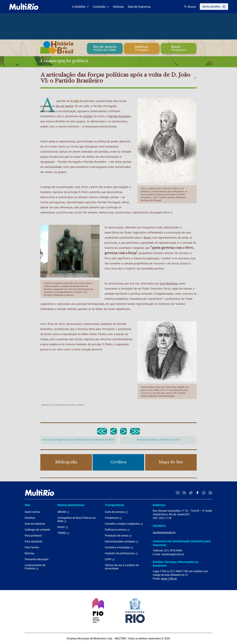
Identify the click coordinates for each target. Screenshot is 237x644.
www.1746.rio (169, 579)
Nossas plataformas (71, 505)
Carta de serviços (116, 512)
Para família (32, 547)
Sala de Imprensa (139, 7)
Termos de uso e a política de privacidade (122, 567)
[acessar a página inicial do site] (24, 7)
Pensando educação (37, 559)
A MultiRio (80, 7)
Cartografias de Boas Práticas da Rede (77, 520)
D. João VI (76, 101)
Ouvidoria (159, 526)
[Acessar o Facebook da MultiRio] (197, 493)
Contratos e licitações (119, 547)
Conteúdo (101, 7)
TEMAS (63, 533)
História (45, 405)
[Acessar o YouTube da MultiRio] (178, 493)
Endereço (159, 505)
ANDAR (63, 512)
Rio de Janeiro (65, 106)
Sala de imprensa (35, 524)
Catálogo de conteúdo (37, 530)
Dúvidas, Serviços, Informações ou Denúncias (176, 564)
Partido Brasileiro (120, 116)
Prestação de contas (118, 536)
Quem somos (32, 512)
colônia (88, 116)
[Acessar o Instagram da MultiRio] (184, 493)
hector (63, 527)
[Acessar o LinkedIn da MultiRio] (210, 493)
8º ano (52, 405)
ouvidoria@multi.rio (164, 532)
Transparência (114, 505)
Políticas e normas (117, 530)
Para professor (33, 536)
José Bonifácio (169, 283)
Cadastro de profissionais (121, 553)
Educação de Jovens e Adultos (70, 405)
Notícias (118, 7)
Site (27, 505)
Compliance (113, 518)
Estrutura (30, 518)
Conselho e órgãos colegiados (124, 524)
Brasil (147, 237)
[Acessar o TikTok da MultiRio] (191, 493)
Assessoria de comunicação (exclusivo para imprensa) (182, 543)
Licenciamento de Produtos (35, 567)
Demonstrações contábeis (122, 542)
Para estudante (33, 541)
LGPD (110, 559)
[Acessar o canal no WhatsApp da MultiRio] (204, 493)
